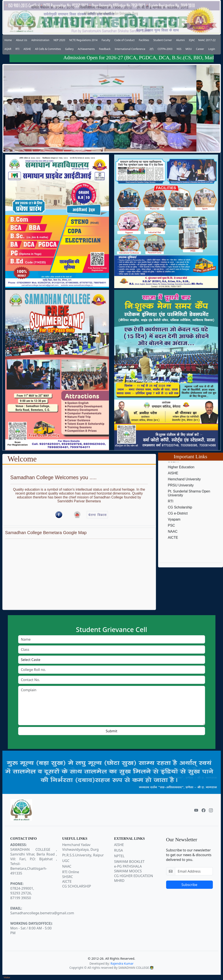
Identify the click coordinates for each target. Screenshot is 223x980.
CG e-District (178, 521)
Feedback (105, 49)
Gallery (69, 49)
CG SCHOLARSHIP (77, 886)
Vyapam (174, 528)
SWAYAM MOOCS (128, 871)
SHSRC (68, 877)
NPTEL (119, 856)
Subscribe (189, 885)
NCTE (173, 463)
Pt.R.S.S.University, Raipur (83, 855)
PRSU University (181, 493)
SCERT (174, 469)
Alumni (180, 40)
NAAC (173, 540)
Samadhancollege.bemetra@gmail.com (42, 911)
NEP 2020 (59, 40)
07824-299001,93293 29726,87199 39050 (22, 891)
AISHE (27, 49)
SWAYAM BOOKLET (129, 862)
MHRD (119, 881)
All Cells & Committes (48, 49)
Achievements (86, 49)
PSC (171, 534)
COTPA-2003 (165, 49)
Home (8, 40)
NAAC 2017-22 (207, 40)
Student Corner (163, 40)
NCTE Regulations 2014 (83, 40)
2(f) (152, 49)
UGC (66, 861)
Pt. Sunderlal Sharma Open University (189, 501)
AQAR (8, 49)
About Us (22, 40)
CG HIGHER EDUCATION (134, 876)
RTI (17, 49)
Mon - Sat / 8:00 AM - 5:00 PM (31, 928)
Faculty (106, 40)
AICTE (173, 546)
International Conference (130, 49)
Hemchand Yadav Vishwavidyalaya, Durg (81, 847)
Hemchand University (184, 487)
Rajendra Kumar (122, 963)
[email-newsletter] (194, 871)
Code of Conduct (125, 40)
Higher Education (181, 475)
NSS (179, 49)
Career (200, 49)
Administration (40, 40)
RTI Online (71, 872)
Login (212, 49)
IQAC (192, 40)
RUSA (119, 850)
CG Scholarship (180, 515)
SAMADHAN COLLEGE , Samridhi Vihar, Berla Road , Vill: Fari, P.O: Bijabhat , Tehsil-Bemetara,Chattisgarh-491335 (34, 859)
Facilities (144, 40)
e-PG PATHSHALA (128, 866)
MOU (189, 49)
